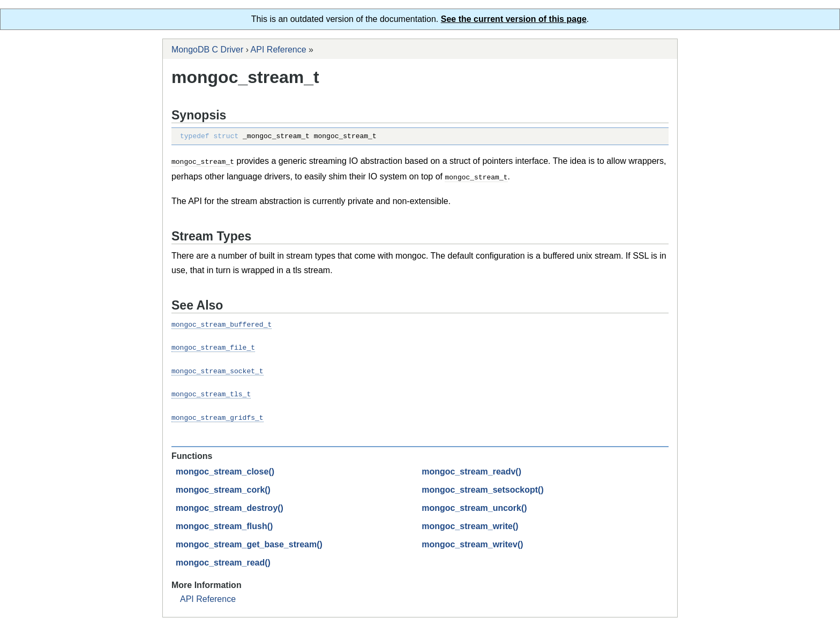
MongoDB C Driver (207, 50)
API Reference (279, 50)
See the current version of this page (514, 19)
